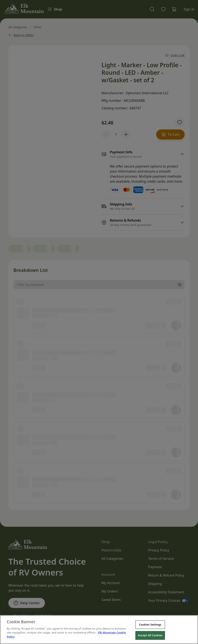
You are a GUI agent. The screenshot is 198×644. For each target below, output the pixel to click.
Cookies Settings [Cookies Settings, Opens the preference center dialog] (150, 632)
